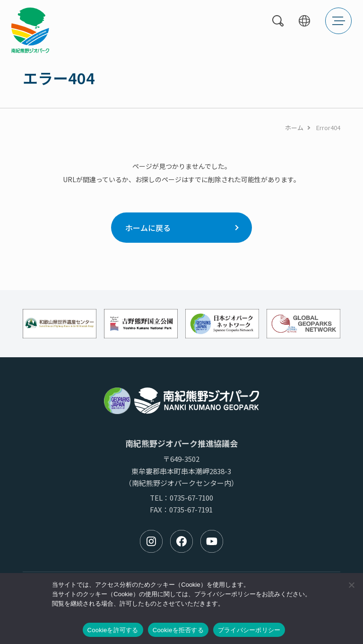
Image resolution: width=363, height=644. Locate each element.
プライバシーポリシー (249, 630)
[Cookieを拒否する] (351, 585)
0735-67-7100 (191, 498)
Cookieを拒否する (178, 630)
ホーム (294, 128)
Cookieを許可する (113, 630)
